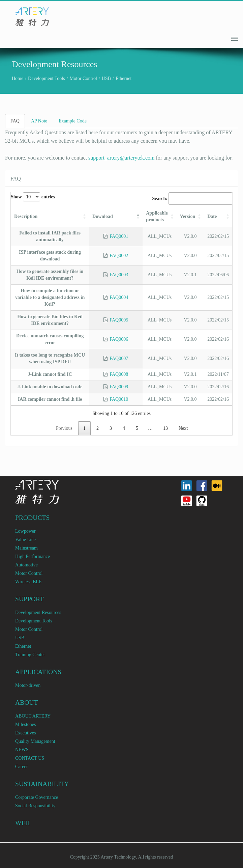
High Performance (33, 556)
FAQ (15, 121)
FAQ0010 (119, 399)
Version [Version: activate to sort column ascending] (188, 216)
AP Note (39, 121)
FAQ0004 (119, 297)
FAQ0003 (119, 275)
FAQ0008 (119, 374)
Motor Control (83, 78)
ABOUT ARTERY (33, 716)
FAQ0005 (119, 320)
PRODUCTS (32, 518)
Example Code (73, 121)
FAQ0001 (119, 236)
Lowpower (25, 531)
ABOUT (27, 703)
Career (21, 767)
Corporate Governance (37, 797)
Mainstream (26, 548)
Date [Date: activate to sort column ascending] (212, 216)
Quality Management (35, 741)
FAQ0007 (119, 358)
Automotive (26, 565)
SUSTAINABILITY (42, 784)
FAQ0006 (119, 339)
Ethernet (124, 78)
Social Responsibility (35, 806)
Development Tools (47, 78)
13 (165, 428)
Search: (192, 199)
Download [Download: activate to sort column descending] (103, 216)
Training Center (30, 655)
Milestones (25, 724)
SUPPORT (29, 599)
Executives (25, 733)
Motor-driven (28, 685)
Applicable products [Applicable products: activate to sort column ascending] (157, 216)
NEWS (22, 750)
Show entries (33, 197)
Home (18, 78)
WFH (23, 823)
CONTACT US (30, 758)
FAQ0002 (119, 256)
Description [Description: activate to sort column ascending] (26, 216)
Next (183, 428)
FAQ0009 (119, 387)
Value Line (25, 540)
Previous (64, 428)
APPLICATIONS (38, 672)
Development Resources (38, 612)
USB (106, 78)
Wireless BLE (28, 582)
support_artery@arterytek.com (121, 158)
